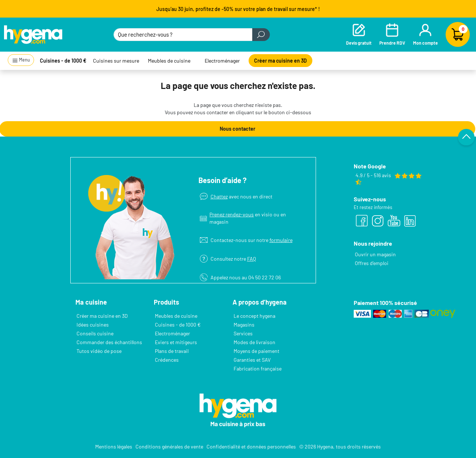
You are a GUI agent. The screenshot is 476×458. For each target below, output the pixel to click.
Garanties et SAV (252, 360)
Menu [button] (21, 60)
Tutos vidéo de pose (99, 351)
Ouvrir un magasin (375, 254)
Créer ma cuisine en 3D (280, 61)
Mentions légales (114, 446)
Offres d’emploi (372, 263)
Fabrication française (258, 368)
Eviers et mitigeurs (176, 342)
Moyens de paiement (256, 351)
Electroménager (222, 61)
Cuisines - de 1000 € (63, 61)
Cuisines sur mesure (116, 61)
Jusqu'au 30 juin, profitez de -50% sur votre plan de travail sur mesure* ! (238, 9)
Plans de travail (172, 351)
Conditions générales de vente (169, 446)
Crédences (167, 360)
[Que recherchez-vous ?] (183, 35)
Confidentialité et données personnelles (251, 446)
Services (243, 333)
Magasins (244, 325)
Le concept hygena (254, 316)
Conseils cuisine (95, 333)
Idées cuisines (93, 325)
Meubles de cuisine (169, 61)
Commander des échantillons (109, 342)
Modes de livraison (254, 342)
